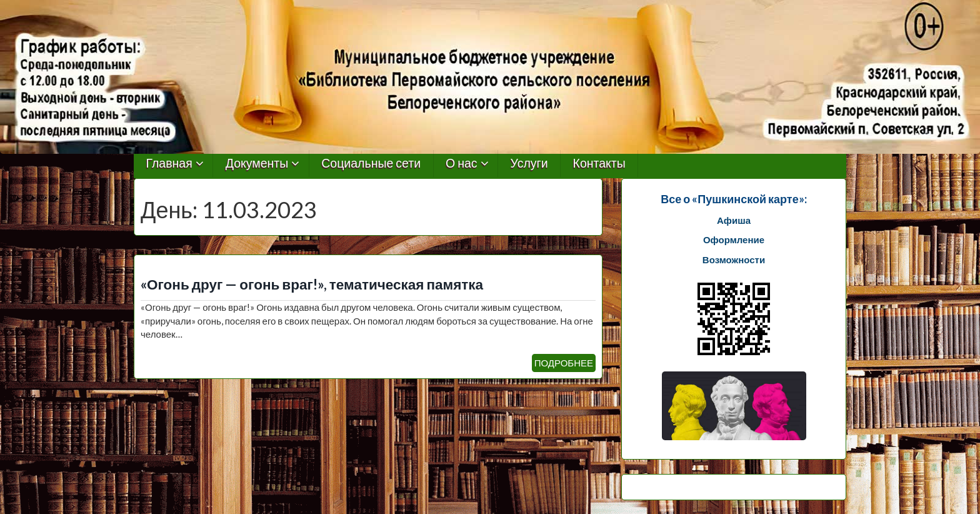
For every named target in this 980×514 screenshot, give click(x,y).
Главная (169, 164)
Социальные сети (371, 164)
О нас (462, 164)
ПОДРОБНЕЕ (564, 363)
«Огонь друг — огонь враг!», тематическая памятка (312, 284)
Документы (257, 164)
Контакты (599, 164)
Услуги (529, 164)
